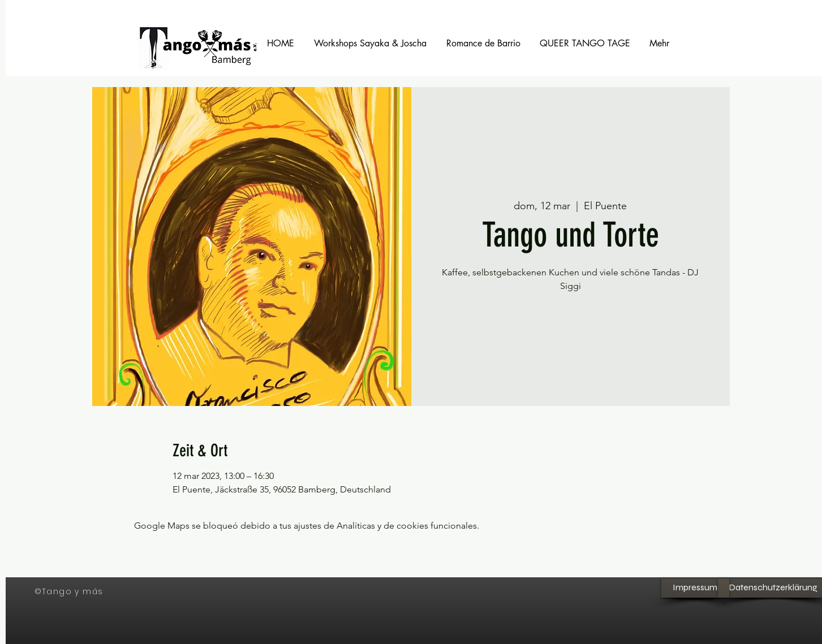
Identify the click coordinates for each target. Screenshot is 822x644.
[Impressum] (695, 588)
